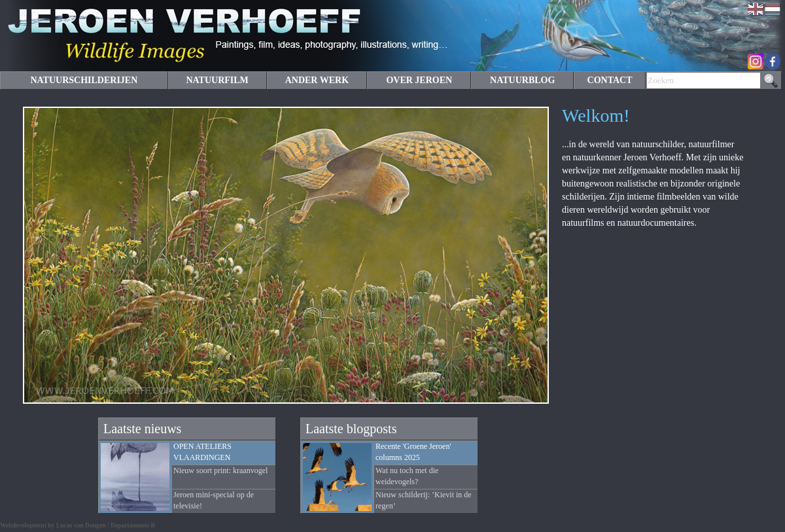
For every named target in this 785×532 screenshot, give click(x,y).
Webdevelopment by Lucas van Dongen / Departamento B (78, 525)
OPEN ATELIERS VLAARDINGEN (202, 452)
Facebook (773, 62)
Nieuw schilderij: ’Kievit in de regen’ (424, 500)
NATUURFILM (217, 80)
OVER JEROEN (419, 80)
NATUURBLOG (522, 80)
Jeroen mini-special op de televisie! (214, 500)
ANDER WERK (317, 80)
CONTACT (610, 80)
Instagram (756, 62)
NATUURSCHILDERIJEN (84, 80)
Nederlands (773, 9)
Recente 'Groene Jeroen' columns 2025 (413, 452)
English (756, 9)
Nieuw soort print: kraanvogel (220, 470)
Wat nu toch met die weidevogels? (407, 476)
